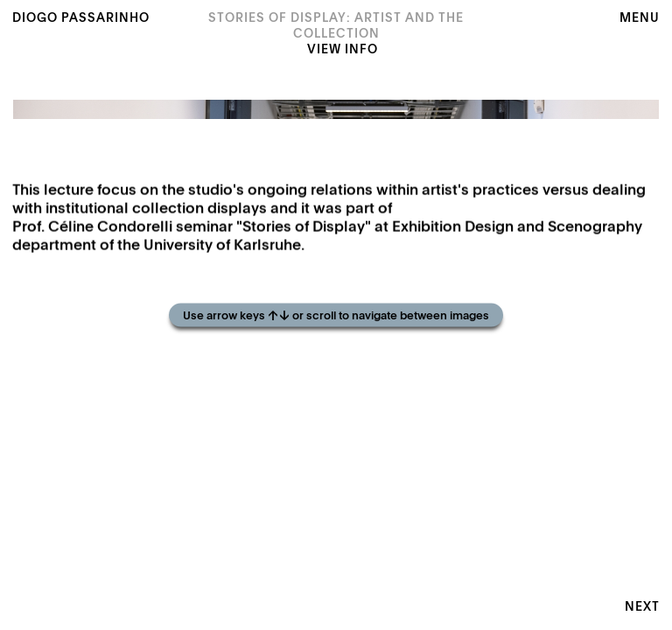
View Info (343, 50)
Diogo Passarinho (81, 18)
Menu (640, 18)
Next (642, 607)
